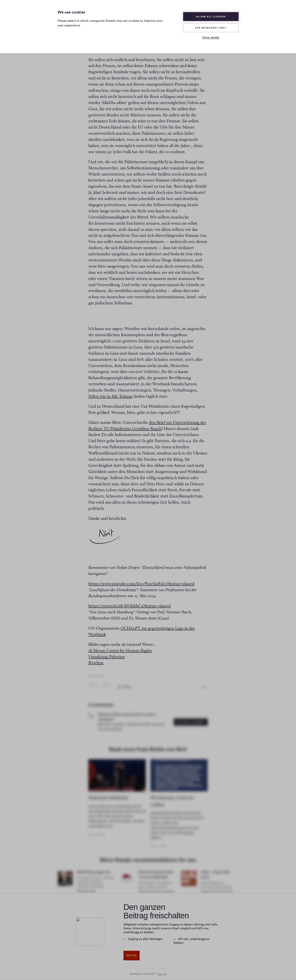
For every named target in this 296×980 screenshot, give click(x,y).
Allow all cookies (211, 17)
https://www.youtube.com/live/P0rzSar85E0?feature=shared (141, 580)
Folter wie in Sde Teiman (110, 393)
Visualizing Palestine (107, 653)
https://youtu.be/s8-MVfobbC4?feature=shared (130, 603)
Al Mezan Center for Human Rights (120, 647)
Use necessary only (211, 28)
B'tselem (96, 660)
